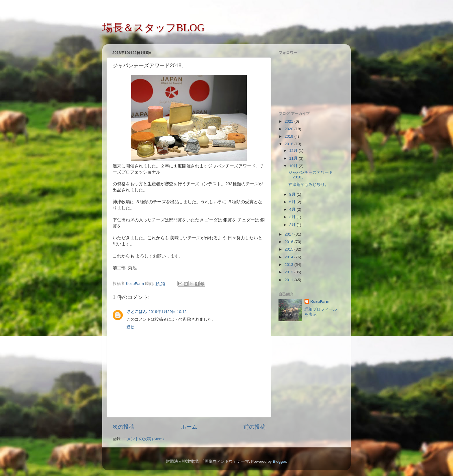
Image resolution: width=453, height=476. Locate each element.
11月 (294, 158)
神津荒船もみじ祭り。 (309, 185)
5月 (293, 202)
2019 (289, 136)
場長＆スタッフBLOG (153, 28)
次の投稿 (123, 427)
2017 (289, 234)
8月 (293, 194)
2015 (289, 249)
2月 (293, 225)
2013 (289, 265)
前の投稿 (255, 427)
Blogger (279, 461)
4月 (293, 209)
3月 (293, 217)
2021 (289, 121)
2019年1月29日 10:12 (168, 312)
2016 (289, 242)
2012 (289, 272)
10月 (294, 166)
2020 (289, 129)
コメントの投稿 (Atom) (143, 439)
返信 (131, 327)
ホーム (189, 427)
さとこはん (137, 312)
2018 (289, 144)
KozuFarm (320, 302)
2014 (289, 257)
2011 (289, 280)
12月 (294, 151)
